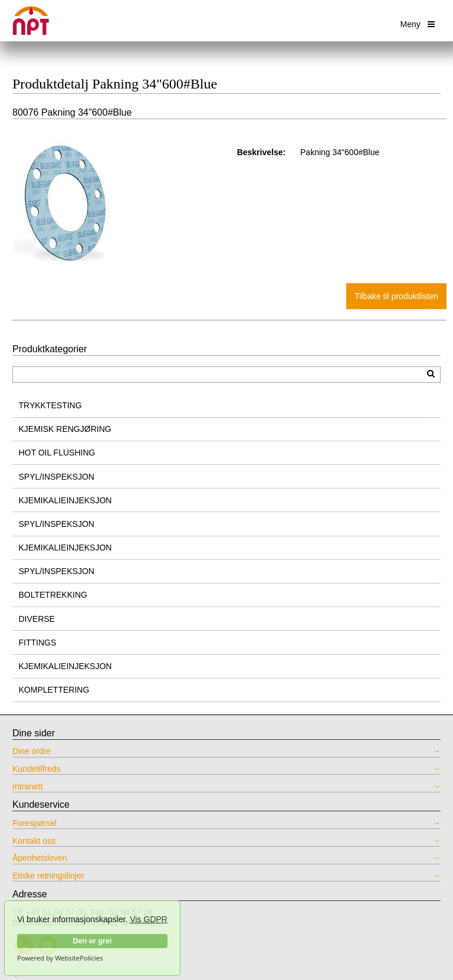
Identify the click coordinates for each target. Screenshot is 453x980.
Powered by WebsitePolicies (60, 958)
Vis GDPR (149, 919)
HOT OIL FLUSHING (57, 453)
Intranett (27, 786)
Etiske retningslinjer (48, 876)
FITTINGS (38, 643)
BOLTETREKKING (53, 595)
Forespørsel (35, 823)
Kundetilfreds (37, 769)
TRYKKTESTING (50, 405)
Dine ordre (32, 751)
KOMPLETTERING (54, 690)
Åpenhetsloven (40, 858)
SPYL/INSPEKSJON (57, 477)
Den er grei (92, 941)
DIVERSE (37, 619)
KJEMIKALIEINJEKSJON (65, 500)
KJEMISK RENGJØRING (65, 429)
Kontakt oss (34, 841)
